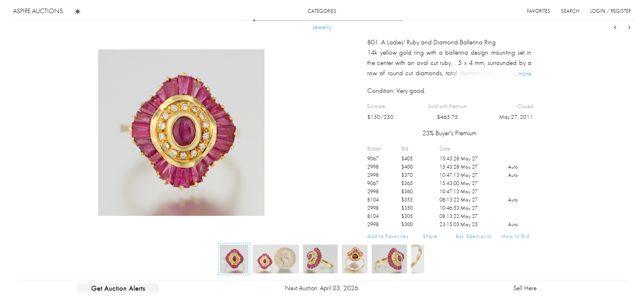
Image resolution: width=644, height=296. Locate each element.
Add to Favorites (388, 236)
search (570, 11)
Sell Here (525, 288)
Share (430, 236)
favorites (539, 11)
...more (523, 73)
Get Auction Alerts (118, 288)
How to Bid (515, 236)
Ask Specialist (473, 236)
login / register (611, 11)
